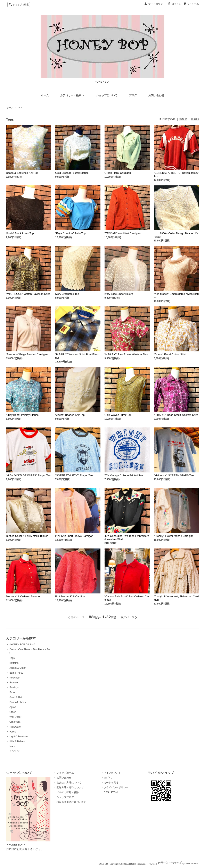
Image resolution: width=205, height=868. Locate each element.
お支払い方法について (69, 783)
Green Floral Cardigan (118, 173)
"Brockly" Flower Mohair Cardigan (174, 536)
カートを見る (111, 783)
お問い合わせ (156, 95)
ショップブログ (65, 797)
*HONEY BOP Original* (22, 645)
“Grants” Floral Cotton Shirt (170, 354)
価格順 (183, 119)
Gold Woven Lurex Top (118, 415)
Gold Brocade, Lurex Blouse (72, 173)
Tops (20, 108)
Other (13, 712)
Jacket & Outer (18, 668)
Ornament (15, 722)
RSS (106, 792)
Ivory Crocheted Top (67, 294)
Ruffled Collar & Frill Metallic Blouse (27, 536)
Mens (12, 746)
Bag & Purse (16, 673)
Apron (13, 707)
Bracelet (14, 683)
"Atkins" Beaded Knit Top (70, 415)
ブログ (133, 95)
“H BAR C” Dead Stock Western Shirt (176, 415)
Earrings (14, 687)
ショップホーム (65, 773)
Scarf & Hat (16, 697)
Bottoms (14, 663)
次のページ (128, 617)
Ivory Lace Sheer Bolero (119, 294)
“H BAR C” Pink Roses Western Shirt (126, 354)
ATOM (114, 792)
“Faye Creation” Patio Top (70, 233)
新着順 (195, 119)
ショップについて (107, 95)
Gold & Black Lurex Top (20, 233)
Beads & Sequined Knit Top (22, 173)
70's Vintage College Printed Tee (124, 475)
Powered (174, 864)
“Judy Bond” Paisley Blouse (22, 415)
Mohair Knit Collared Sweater (23, 596)
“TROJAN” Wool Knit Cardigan (123, 233)
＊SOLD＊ (15, 751)
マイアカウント (157, 4)
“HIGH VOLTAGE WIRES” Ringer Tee (28, 475)
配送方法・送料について (70, 787)
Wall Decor (15, 717)
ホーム (45, 95)
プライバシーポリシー (116, 787)
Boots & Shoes (18, 702)
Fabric (13, 732)
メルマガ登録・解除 (68, 792)
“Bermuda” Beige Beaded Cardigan (27, 354)
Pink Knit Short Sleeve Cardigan (74, 536)
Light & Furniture (19, 737)
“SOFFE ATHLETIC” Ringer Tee (74, 475)
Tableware (15, 727)
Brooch (13, 692)
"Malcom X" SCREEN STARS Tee (174, 475)
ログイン (177, 4)
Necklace (14, 678)
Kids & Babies (17, 741)
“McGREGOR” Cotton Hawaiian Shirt (28, 294)
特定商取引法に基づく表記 (71, 802)
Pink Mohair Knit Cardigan (71, 596)
